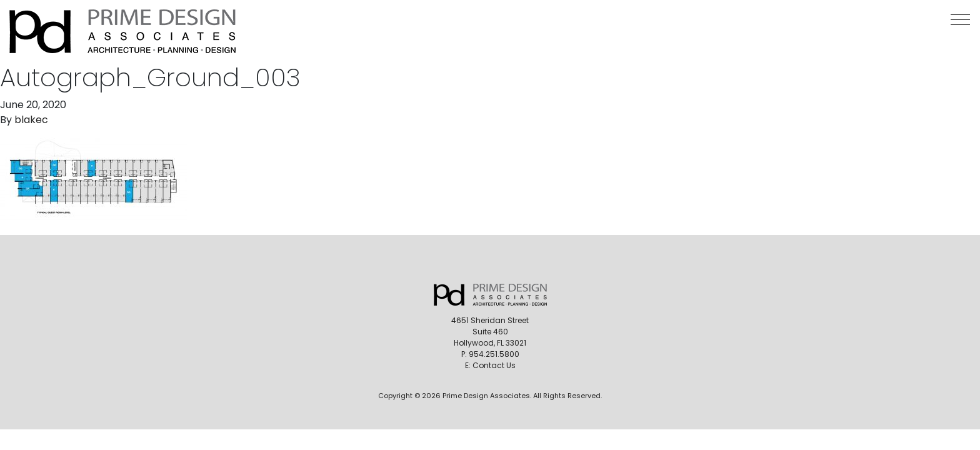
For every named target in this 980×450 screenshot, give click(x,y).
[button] (960, 20)
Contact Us (494, 365)
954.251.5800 (494, 354)
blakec (31, 120)
